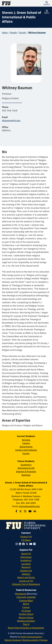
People (13, 33)
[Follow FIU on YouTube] (31, 544)
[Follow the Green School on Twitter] (21, 511)
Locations (26, 564)
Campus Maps (26, 601)
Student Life (26, 571)
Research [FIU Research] (26, 567)
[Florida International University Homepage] (14, 3)
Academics (26, 465)
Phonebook (20, 594)
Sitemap (44, 640)
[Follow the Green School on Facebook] (17, 511)
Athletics (26, 574)
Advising (26, 440)
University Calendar (26, 597)
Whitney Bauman (37, 33)
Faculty (22, 33)
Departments (26, 447)
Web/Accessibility (31, 640)
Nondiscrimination (26, 621)
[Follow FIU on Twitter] (28, 544)
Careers (26, 443)
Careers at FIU (26, 581)
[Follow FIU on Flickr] (35, 544)
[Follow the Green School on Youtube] (30, 511)
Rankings (26, 475)
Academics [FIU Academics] (26, 560)
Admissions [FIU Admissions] (26, 557)
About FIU (26, 554)
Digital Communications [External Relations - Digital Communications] (31, 637)
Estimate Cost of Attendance (26, 584)
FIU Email (26, 611)
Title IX (26, 624)
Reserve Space (26, 618)
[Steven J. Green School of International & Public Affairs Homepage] (23, 17)
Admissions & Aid (26, 468)
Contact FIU (26, 537)
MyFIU (26, 604)
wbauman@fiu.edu (11, 121)
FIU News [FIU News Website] (26, 540)
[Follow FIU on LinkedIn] (20, 544)
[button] (47, 3)
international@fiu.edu (29, 506)
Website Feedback (13, 640)
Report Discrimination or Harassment (26, 628)
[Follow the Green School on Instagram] (25, 511)
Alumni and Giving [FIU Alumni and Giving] (26, 577)
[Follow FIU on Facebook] (24, 544)
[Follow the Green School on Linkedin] (35, 511)
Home (5, 33)
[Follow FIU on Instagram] (17, 544)
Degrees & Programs (26, 472)
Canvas (26, 607)
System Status (26, 614)
